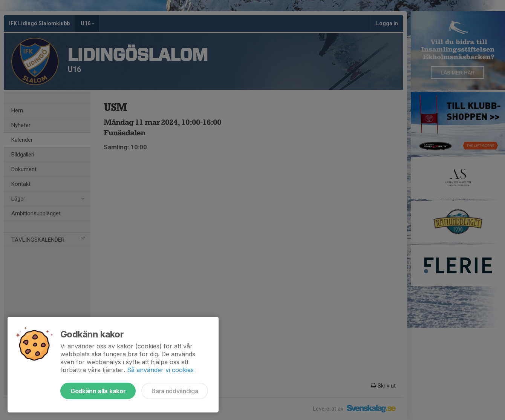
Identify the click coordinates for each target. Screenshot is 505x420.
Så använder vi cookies (160, 370)
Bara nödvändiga (175, 391)
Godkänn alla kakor (98, 391)
